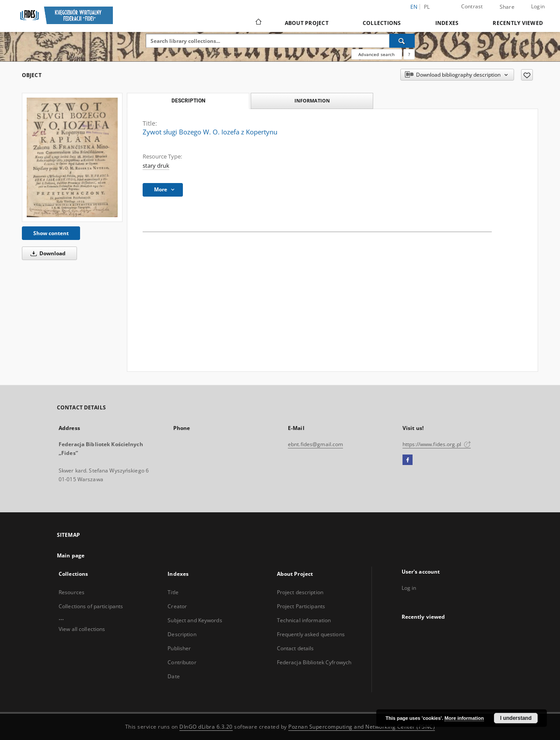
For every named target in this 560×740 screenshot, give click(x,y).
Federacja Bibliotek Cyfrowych (314, 662)
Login (538, 6)
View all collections (82, 629)
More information (464, 718)
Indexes (447, 23)
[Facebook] (408, 460)
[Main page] (258, 23)
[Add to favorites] (527, 75)
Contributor (182, 662)
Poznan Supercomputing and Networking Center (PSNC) (362, 727)
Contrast (472, 6)
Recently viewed (518, 23)
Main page (71, 555)
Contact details (296, 648)
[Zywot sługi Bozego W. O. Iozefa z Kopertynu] (72, 157)
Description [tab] (188, 101)
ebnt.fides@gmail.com (315, 444)
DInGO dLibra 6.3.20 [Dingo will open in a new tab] (206, 727)
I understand (516, 718)
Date (173, 676)
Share (507, 7)
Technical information (304, 620)
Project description (300, 592)
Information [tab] (312, 100)
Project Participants (301, 606)
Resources (72, 592)
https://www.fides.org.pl (437, 444)
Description (182, 634)
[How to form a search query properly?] (409, 54)
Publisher (179, 648)
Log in (409, 588)
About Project (307, 23)
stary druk (156, 166)
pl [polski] (427, 7)
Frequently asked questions (311, 634)
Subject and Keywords (195, 620)
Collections (382, 23)
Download (47, 253)
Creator (177, 606)
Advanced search (376, 54)
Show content (51, 233)
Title (173, 592)
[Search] (402, 41)
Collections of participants (91, 606)
